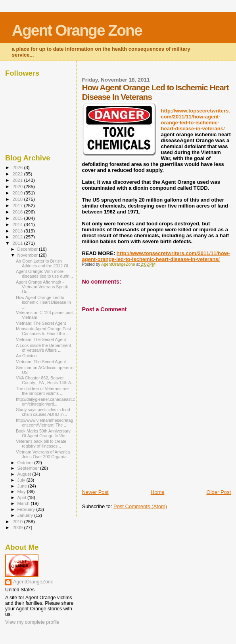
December (28, 249)
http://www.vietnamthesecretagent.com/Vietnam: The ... (44, 423)
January (26, 515)
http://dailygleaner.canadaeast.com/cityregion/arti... (45, 402)
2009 (18, 527)
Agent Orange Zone (77, 30)
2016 (18, 212)
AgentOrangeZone (33, 582)
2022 (18, 174)
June (23, 486)
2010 (18, 521)
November (28, 255)
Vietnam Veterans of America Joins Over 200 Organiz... (43, 454)
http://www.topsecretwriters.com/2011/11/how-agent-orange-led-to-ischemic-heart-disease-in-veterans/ (195, 120)
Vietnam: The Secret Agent (41, 323)
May (22, 492)
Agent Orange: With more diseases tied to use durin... (44, 274)
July (22, 480)
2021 (18, 180)
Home (158, 492)
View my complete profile (32, 622)
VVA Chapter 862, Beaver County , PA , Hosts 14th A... (45, 380)
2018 (18, 199)
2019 (18, 193)
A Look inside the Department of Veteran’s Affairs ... (43, 348)
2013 (18, 231)
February (27, 509)
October (26, 463)
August (25, 474)
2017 (18, 205)
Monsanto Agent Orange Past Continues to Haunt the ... (43, 331)
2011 (18, 243)
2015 (18, 218)
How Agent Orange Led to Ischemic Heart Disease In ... (43, 302)
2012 (18, 237)
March (24, 503)
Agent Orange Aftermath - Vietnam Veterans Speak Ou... (42, 287)
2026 (18, 167)
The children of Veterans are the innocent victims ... (42, 391)
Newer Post (95, 492)
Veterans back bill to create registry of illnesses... (41, 444)
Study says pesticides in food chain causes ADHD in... (43, 412)
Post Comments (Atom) (140, 506)
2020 (18, 186)
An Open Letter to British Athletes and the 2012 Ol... (44, 263)
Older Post (219, 492)
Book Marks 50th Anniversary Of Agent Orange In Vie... (43, 433)
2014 (18, 224)
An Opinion (26, 356)
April (22, 497)
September (29, 468)
